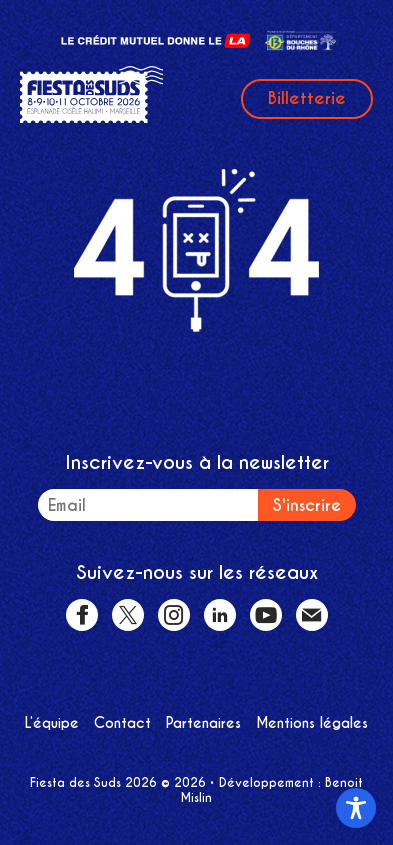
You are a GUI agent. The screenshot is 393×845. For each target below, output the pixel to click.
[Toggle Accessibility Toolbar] (356, 808)
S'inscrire (307, 505)
